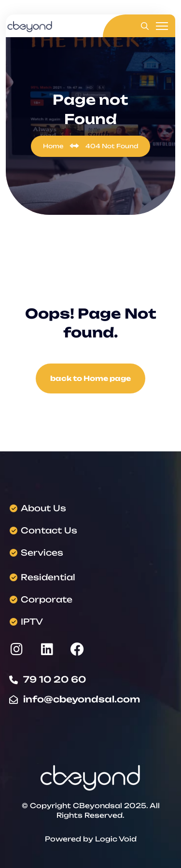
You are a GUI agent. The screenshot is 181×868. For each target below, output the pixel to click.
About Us (43, 508)
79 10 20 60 (55, 679)
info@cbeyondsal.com (82, 699)
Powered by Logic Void (91, 839)
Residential (48, 577)
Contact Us (49, 530)
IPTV (32, 622)
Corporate (47, 599)
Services (42, 553)
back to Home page (90, 378)
